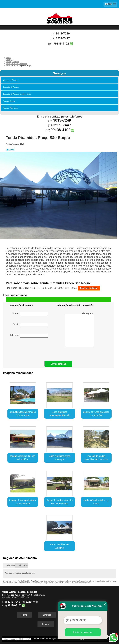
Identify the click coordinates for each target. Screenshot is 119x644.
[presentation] (29, 349)
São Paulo (23, 565)
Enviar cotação (58, 364)
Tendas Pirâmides (11, 108)
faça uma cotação (89, 288)
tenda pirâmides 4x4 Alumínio (59, 546)
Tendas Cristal (10, 101)
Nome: (30, 314)
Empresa (47, 615)
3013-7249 (63, 33)
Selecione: (11, 565)
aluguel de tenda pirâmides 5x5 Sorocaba (23, 414)
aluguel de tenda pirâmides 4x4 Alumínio (96, 414)
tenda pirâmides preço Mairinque (60, 458)
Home (24, 615)
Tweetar (10, 150)
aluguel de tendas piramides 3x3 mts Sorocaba (59, 502)
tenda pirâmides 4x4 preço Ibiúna (96, 502)
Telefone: (29, 336)
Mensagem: (79, 330)
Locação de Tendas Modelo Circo (18, 94)
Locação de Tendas (12, 87)
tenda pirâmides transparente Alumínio (59, 414)
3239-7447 (63, 38)
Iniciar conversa (83, 632)
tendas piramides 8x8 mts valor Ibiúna (23, 458)
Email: (31, 325)
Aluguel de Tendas (11, 80)
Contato (46, 624)
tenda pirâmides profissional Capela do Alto (23, 502)
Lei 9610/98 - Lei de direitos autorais (77, 583)
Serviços (59, 73)
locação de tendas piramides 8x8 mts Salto (96, 458)
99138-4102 (61, 44)
